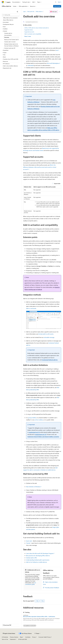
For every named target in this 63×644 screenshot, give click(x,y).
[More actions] (60, 12)
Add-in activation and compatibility (33, 34)
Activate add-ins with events (46, 334)
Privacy (34, 637)
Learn (24, 12)
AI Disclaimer (5, 637)
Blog (21, 637)
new (57, 50)
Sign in (60, 2)
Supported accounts (29, 32)
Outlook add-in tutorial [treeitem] (10, 42)
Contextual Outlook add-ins (50, 360)
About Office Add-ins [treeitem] (8, 20)
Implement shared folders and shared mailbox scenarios (43, 437)
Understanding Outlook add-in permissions (38, 560)
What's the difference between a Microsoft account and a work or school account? (40, 167)
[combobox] (11, 15)
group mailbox (32, 418)
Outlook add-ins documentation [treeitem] (8, 34)
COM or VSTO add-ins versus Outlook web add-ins (37, 28)
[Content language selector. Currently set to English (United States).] (9, 633)
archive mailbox (39, 420)
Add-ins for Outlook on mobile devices (36, 562)
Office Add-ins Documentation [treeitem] (10, 18)
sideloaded (30, 65)
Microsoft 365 (31, 12)
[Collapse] (17, 12)
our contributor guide (31, 583)
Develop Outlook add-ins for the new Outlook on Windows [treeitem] (11, 45)
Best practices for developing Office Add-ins (38, 556)
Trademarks (13, 639)
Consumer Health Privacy (45, 637)
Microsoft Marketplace (53, 63)
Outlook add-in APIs (32, 558)
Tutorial (28, 543)
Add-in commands (31, 308)
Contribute (28, 637)
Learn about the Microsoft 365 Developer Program (40, 553)
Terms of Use (5, 639)
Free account (57, 6)
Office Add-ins (39, 12)
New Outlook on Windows (33, 487)
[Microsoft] (3, 2)
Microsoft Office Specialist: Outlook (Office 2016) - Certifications (39, 617)
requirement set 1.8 (34, 432)
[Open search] (56, 2)
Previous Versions (14, 637)
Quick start (29, 541)
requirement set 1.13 (41, 434)
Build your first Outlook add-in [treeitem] (12, 40)
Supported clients (29, 30)
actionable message (49, 337)
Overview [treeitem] (7, 37)
